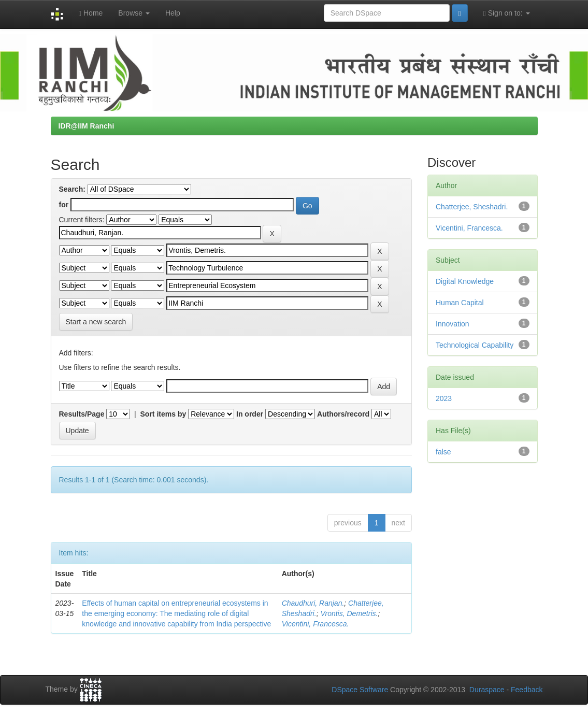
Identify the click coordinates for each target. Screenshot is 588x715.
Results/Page (82, 414)
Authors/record (343, 414)
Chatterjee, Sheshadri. (472, 207)
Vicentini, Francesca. (315, 624)
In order (250, 414)
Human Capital (460, 303)
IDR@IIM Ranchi (87, 126)
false (443, 452)
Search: (72, 189)
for (64, 205)
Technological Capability (475, 345)
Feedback (527, 690)
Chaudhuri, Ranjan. (313, 603)
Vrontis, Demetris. (349, 613)
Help (173, 13)
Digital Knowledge (465, 281)
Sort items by (163, 414)
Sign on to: (507, 13)
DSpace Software (360, 690)
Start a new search (96, 322)
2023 (444, 398)
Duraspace (487, 690)
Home (91, 13)
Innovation (453, 324)
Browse (134, 13)
